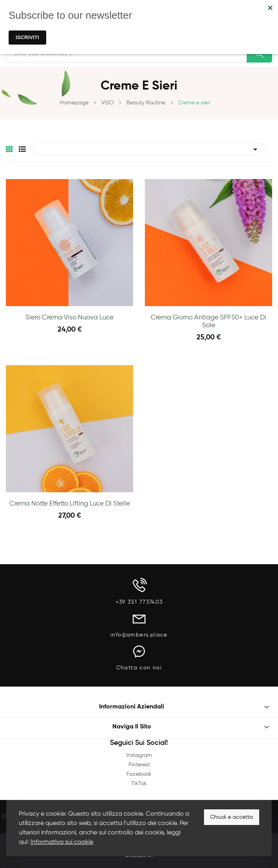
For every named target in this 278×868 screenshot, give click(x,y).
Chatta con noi (139, 668)
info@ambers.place (139, 635)
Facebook (139, 774)
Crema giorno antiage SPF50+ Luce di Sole (208, 322)
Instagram (139, 755)
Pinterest (139, 765)
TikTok (139, 784)
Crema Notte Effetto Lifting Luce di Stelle (70, 504)
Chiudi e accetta (232, 817)
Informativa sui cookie (62, 842)
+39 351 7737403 (139, 602)
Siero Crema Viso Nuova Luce (69, 318)
